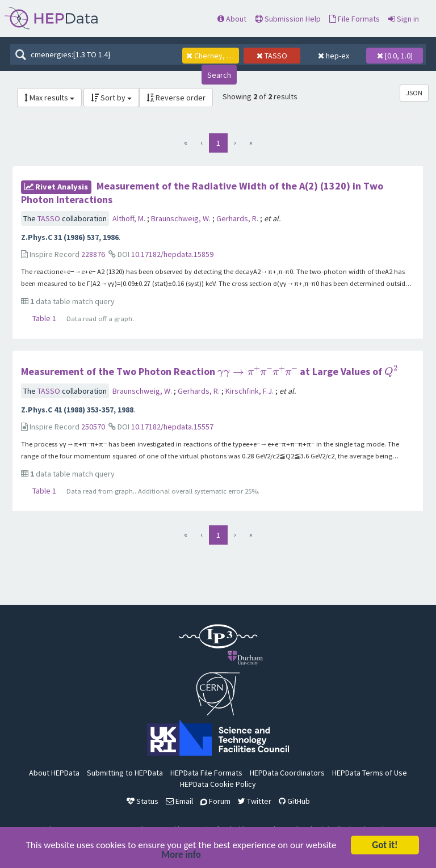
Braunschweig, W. (182, 218)
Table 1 (44, 318)
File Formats (355, 19)
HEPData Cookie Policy (218, 784)
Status (142, 801)
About (232, 19)
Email (179, 801)
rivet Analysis (56, 187)
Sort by (111, 98)
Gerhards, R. (238, 218)
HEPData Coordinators (287, 773)
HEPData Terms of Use (370, 773)
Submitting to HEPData (125, 773)
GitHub (294, 801)
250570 (93, 427)
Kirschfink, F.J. (250, 391)
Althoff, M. (130, 218)
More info (181, 856)
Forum (215, 801)
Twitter (255, 801)
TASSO (50, 218)
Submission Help (288, 19)
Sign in (404, 19)
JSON (414, 93)
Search (219, 75)
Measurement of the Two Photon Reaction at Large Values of (209, 371)
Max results (49, 98)
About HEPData (54, 773)
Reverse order (176, 98)
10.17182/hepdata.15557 (172, 427)
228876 (93, 254)
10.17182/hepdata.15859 (172, 254)
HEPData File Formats (206, 773)
